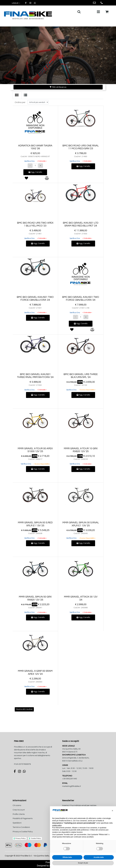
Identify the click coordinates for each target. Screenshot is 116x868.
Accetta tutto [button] (99, 857)
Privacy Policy (21, 838)
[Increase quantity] (41, 166)
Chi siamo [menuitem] (17, 805)
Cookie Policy (36, 838)
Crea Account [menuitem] (19, 810)
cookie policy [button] (57, 825)
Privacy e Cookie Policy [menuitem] (23, 832)
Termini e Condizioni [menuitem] (21, 827)
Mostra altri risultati (24, 709)
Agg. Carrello (35, 172)
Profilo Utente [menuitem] (19, 814)
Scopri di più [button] (83, 863)
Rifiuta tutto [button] (67, 857)
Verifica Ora (29, 161)
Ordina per (20, 102)
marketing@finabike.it (72, 786)
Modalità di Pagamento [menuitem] (23, 818)
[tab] (17, 95)
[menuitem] (27, 835)
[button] (112, 811)
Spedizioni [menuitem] (17, 823)
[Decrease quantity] (30, 166)
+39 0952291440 (70, 779)
